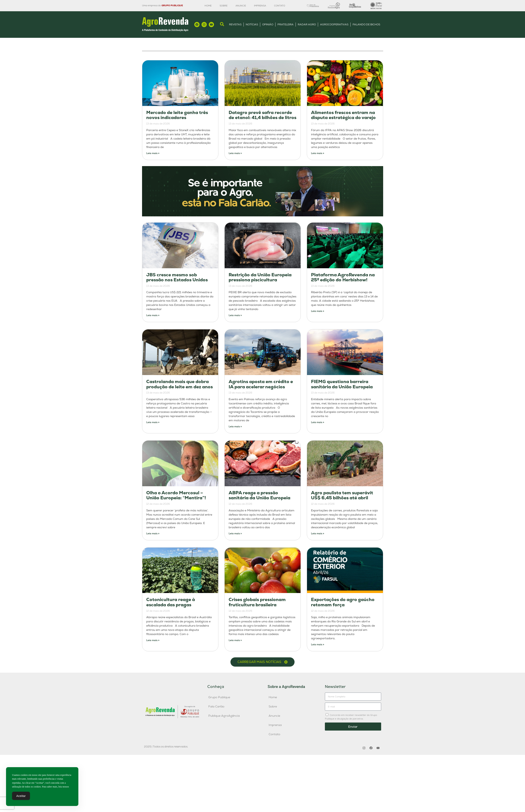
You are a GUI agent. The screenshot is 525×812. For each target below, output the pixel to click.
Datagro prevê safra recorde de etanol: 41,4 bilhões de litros (262, 115)
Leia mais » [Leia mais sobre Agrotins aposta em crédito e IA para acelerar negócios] (235, 427)
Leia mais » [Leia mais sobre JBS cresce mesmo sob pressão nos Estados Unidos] (153, 315)
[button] (262, 662)
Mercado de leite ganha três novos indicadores (177, 115)
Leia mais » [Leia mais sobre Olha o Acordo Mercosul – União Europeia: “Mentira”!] (153, 533)
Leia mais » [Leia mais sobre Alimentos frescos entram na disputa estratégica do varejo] (318, 153)
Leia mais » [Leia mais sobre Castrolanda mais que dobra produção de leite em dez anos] (153, 422)
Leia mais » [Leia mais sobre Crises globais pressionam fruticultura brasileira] (235, 640)
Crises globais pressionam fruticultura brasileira (257, 602)
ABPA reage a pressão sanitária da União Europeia (259, 495)
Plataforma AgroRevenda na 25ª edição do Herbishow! (343, 277)
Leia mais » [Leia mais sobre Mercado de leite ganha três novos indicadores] (153, 153)
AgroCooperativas (334, 24)
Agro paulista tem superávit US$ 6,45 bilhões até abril (342, 495)
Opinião (268, 24)
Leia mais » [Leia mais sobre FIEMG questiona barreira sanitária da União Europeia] (318, 422)
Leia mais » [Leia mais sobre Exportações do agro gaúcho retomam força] (318, 644)
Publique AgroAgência (224, 716)
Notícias (252, 24)
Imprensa (260, 6)
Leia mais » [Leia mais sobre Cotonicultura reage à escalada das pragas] (153, 640)
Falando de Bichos (366, 24)
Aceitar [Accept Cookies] (21, 797)
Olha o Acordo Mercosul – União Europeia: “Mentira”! (176, 495)
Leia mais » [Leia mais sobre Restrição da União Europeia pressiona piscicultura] (235, 315)
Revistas (235, 24)
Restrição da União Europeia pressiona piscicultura (260, 277)
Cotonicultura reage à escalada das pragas (171, 602)
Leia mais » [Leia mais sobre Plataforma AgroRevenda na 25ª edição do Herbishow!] (318, 311)
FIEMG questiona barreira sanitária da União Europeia (342, 384)
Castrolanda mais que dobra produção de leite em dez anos (180, 384)
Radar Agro (307, 24)
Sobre (224, 6)
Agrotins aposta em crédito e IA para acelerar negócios (261, 384)
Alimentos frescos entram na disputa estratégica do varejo (343, 115)
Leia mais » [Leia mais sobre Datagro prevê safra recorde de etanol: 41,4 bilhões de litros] (235, 153)
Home (208, 6)
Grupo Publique (219, 697)
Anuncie (241, 6)
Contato (280, 6)
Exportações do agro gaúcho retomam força (343, 602)
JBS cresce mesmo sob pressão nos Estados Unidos (177, 277)
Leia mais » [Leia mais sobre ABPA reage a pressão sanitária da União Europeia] (235, 533)
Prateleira (286, 24)
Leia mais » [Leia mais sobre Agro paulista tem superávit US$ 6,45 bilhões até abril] (318, 533)
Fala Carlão (216, 706)
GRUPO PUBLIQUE (172, 5)
